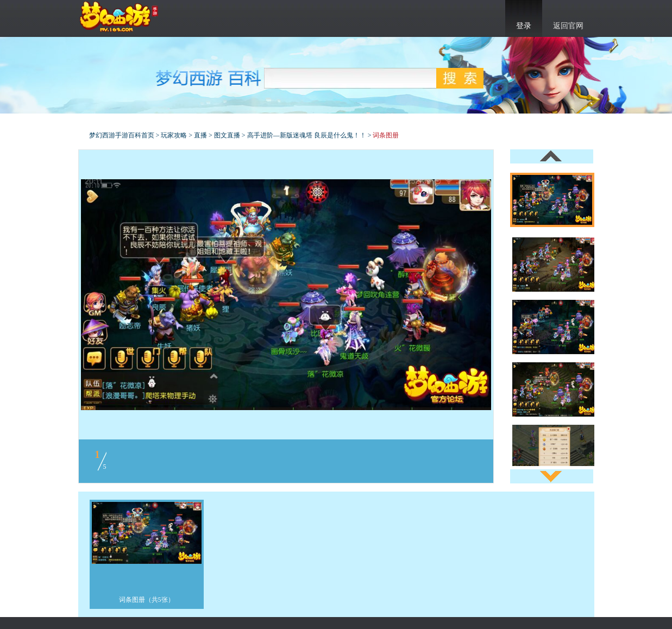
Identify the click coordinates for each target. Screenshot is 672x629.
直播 (200, 135)
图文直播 (227, 135)
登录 (524, 26)
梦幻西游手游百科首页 (122, 135)
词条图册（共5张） (147, 600)
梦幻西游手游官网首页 (119, 17)
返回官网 (568, 26)
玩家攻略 (174, 135)
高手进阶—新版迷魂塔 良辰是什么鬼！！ (307, 135)
